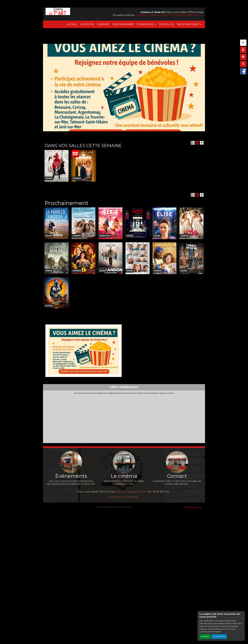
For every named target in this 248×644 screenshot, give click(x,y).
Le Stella (141, 15)
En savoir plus (219, 636)
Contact (142, 492)
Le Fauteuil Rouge (158, 15)
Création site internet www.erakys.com (113, 507)
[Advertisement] (124, 418)
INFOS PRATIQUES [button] (188, 24)
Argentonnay (178, 15)
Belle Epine (194, 15)
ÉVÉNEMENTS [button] (146, 24)
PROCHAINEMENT (123, 24)
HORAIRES (103, 24)
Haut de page (193, 507)
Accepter (205, 636)
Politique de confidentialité (123, 497)
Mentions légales (126, 492)
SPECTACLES (167, 24)
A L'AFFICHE (87, 24)
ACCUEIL (72, 24)
